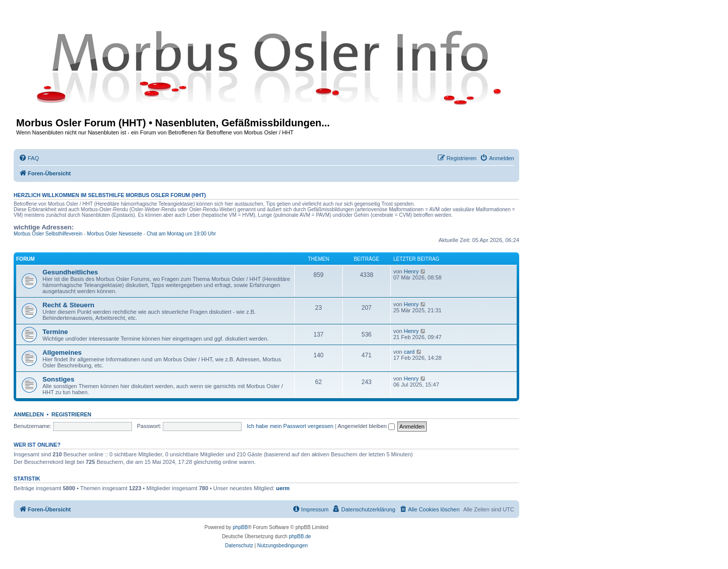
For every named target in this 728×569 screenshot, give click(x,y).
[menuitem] (29, 158)
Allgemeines (62, 352)
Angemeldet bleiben (366, 426)
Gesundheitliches (70, 272)
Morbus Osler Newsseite (115, 234)
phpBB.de (300, 536)
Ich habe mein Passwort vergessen (290, 426)
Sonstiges (58, 379)
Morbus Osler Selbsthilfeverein (48, 234)
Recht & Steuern (69, 305)
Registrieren (72, 414)
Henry (411, 271)
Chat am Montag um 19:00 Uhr (181, 234)
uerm (283, 488)
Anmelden (29, 414)
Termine (55, 332)
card (409, 352)
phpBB (240, 527)
